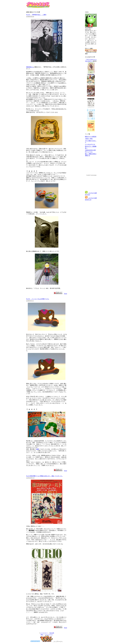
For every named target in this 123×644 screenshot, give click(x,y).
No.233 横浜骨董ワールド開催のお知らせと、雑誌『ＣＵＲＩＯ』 (45, 476)
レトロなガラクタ (90, 144)
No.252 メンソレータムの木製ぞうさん (38, 299)
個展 (37, 449)
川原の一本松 (89, 139)
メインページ (49, 635)
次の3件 (52, 633)
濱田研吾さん (30, 67)
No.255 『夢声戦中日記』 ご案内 (36, 15)
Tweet (65, 294)
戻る (42, 635)
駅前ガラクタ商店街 (91, 137)
